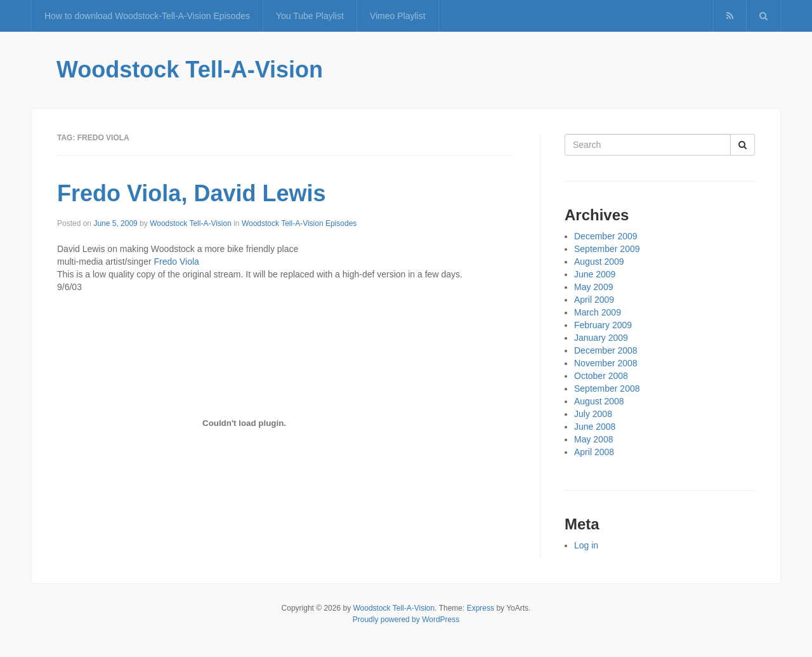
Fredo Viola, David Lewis (191, 193)
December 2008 (606, 350)
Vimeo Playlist (398, 16)
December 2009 (606, 236)
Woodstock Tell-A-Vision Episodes (299, 223)
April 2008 (594, 452)
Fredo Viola (177, 262)
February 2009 (603, 325)
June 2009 (595, 274)
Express (481, 608)
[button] (763, 16)
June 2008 (595, 427)
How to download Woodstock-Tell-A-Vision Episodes (147, 16)
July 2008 (593, 414)
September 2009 (607, 249)
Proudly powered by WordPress (406, 620)
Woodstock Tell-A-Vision (190, 70)
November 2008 (606, 363)
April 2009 (594, 300)
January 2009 (601, 338)
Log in (586, 545)
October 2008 (601, 376)
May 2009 (593, 287)
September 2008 (607, 388)
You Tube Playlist (310, 16)
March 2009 (598, 312)
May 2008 (593, 439)
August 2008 (599, 401)
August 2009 (599, 262)
